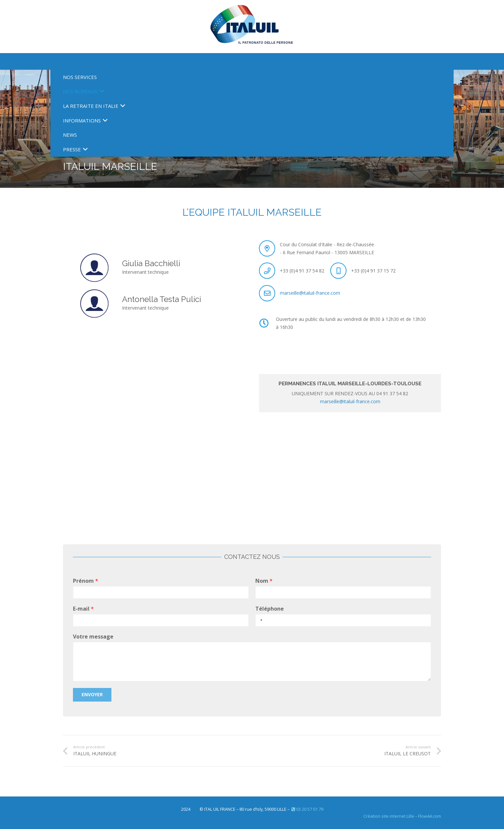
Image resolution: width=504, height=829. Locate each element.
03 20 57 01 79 (307, 809)
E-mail (83, 609)
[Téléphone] (343, 620)
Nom (264, 581)
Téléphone (270, 609)
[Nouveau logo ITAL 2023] (252, 27)
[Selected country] (260, 620)
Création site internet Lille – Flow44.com (402, 816)
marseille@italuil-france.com (310, 293)
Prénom (86, 581)
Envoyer (92, 694)
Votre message (93, 637)
